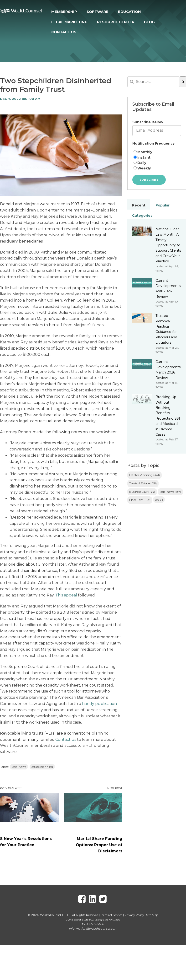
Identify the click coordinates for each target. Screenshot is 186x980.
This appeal (66, 595)
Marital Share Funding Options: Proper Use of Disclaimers (99, 845)
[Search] (183, 82)
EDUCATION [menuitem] (129, 12)
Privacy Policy (134, 915)
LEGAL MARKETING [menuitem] (69, 22)
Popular (163, 205)
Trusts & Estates (143, 483)
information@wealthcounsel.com (93, 929)
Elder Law (140, 500)
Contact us (66, 739)
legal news (19, 767)
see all (159, 500)
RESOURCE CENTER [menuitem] (116, 22)
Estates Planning (145, 475)
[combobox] (154, 82)
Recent (139, 205)
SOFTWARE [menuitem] (98, 12)
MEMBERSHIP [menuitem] (64, 12)
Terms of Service (111, 915)
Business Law (142, 492)
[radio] (157, 152)
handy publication (99, 704)
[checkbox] (157, 160)
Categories (142, 216)
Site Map (152, 915)
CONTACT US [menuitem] (64, 32)
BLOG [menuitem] (149, 22)
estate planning (42, 767)
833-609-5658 (94, 924)
